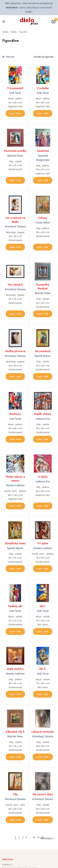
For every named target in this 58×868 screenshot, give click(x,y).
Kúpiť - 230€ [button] (15, 247)
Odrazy (43, 218)
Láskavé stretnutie (43, 732)
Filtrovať (8, 57)
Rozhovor (15, 414)
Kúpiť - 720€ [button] (15, 757)
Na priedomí (43, 351)
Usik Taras (15, 93)
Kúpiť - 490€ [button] (43, 247)
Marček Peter (15, 156)
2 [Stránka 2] (19, 837)
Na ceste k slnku (43, 794)
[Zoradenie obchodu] (44, 57)
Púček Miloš (43, 223)
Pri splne (43, 543)
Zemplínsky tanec (15, 543)
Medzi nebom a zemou (15, 479)
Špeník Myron (43, 356)
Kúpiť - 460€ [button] (43, 506)
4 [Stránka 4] (26, 837)
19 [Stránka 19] (38, 837)
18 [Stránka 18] (34, 837)
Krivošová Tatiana (15, 226)
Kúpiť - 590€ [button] (15, 820)
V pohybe (43, 88)
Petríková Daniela (15, 799)
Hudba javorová (15, 351)
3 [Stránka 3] (23, 837)
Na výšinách (15, 285)
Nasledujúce (47, 838)
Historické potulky (15, 151)
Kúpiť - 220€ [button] (43, 180)
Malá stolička (15, 669)
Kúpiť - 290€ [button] (15, 631)
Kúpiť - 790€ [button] (15, 506)
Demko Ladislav (15, 485)
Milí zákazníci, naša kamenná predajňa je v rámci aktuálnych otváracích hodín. (29, 7)
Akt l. (43, 606)
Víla (15, 794)
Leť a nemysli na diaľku (15, 220)
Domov (5, 32)
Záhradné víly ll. (15, 732)
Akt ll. (43, 669)
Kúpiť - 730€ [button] (15, 180)
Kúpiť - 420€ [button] (15, 569)
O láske (43, 477)
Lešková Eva (43, 419)
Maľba (14, 32)
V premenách (15, 88)
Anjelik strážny (43, 414)
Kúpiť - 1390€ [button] (43, 757)
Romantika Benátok (43, 287)
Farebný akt (15, 606)
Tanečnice (43, 151)
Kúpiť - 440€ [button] (43, 631)
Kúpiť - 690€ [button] (15, 113)
